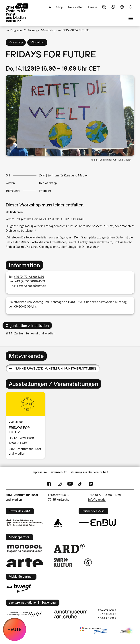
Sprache (122, 7)
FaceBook (49, 484)
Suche (131, 7)
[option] (27, 425)
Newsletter (76, 7)
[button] (70, 116)
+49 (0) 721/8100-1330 (29, 277)
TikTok (80, 484)
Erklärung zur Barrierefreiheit (89, 472)
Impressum (39, 472)
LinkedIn (91, 484)
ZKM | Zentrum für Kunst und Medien (64, 175)
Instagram (60, 484)
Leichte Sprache (104, 7)
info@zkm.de (97, 500)
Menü (131, 19)
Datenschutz (58, 472)
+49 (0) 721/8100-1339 (30, 281)
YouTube (70, 484)
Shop (60, 7)
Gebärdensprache (113, 7)
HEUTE (14, 629)
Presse (93, 7)
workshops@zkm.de (33, 286)
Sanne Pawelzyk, (56, 368)
